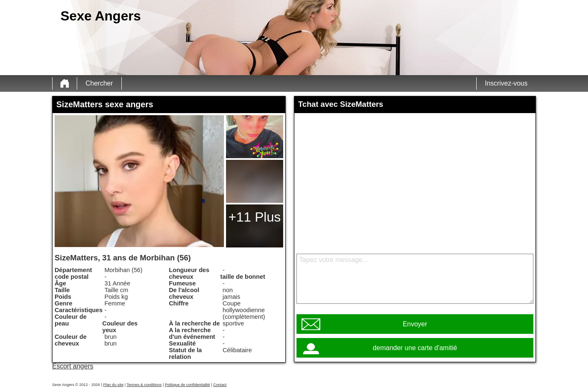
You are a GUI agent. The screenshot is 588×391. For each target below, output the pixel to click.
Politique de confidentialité (187, 385)
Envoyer (415, 324)
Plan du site (113, 385)
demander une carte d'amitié (415, 348)
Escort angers (73, 366)
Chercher (99, 83)
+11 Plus (255, 217)
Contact (220, 385)
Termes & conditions (144, 385)
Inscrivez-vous (506, 83)
